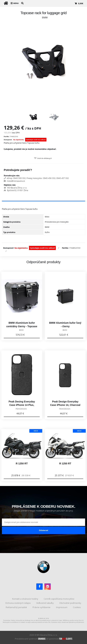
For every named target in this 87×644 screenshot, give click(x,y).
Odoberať (44, 530)
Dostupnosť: (8, 140)
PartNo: (7, 136)
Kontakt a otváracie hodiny (25, 599)
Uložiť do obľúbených (44, 158)
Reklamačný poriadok (17, 607)
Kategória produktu (12, 222)
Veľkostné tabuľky (45, 603)
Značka (6, 227)
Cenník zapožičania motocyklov (59, 599)
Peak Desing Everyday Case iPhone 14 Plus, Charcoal (22, 407)
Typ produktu (9, 232)
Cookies (77, 607)
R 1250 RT (22, 465)
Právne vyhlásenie (42, 607)
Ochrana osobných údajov (18, 603)
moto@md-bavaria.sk (14, 181)
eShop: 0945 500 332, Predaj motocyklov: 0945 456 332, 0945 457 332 (36, 178)
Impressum (62, 607)
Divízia (6, 217)
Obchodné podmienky (70, 603)
